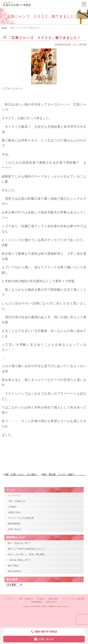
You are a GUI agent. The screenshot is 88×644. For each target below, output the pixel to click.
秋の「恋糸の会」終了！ (20, 543)
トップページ (14, 495)
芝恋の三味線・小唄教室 (45, 606)
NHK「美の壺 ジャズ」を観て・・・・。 (64, 475)
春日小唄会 (13, 566)
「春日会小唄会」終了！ (20, 560)
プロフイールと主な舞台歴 (21, 518)
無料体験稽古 (14, 524)
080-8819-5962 (44, 632)
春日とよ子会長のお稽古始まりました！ (27, 549)
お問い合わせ (14, 529)
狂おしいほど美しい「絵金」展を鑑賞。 (27, 554)
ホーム (4, 28)
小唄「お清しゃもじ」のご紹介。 (21, 475)
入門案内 (12, 507)
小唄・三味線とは (16, 501)
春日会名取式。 (15, 571)
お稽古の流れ (14, 512)
